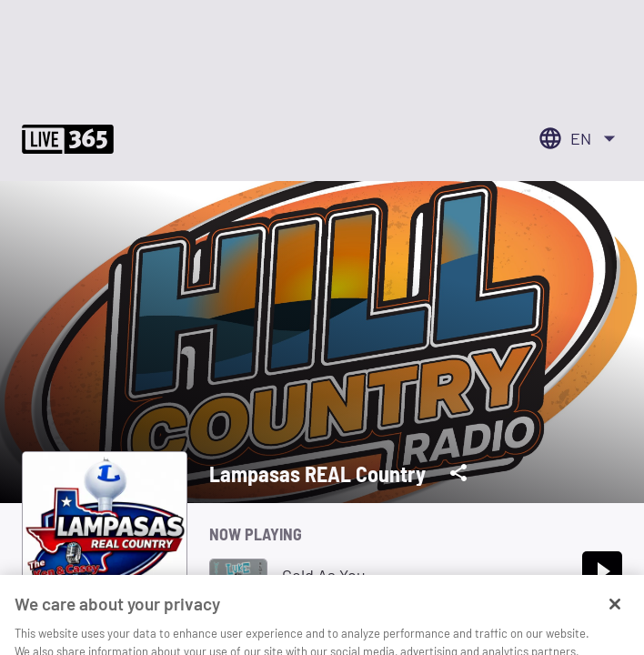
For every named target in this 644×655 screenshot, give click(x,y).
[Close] (615, 622)
